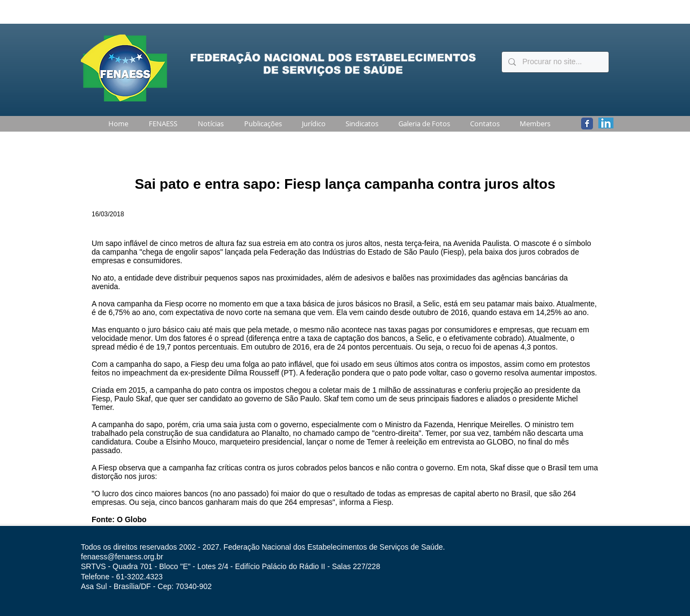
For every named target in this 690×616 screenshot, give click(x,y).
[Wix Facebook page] (587, 124)
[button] (161, 124)
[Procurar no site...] (554, 62)
